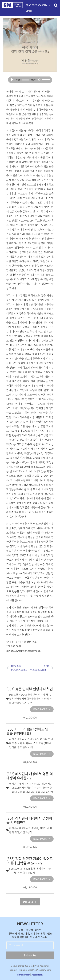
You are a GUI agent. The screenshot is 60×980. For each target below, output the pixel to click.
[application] (30, 80)
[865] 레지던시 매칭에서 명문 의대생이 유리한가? (30, 776)
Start (29, 11)
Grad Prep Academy (38, 5)
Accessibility (37, 975)
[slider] (26, 80)
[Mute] (39, 80)
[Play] (12, 80)
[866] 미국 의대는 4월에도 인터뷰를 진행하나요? (29, 731)
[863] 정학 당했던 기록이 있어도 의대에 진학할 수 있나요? (30, 861)
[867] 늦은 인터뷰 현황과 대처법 (30, 689)
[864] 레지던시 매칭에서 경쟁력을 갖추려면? (29, 820)
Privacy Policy (23, 975)
